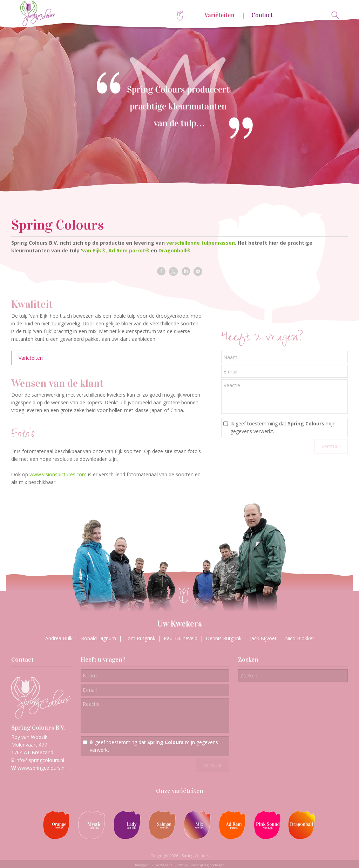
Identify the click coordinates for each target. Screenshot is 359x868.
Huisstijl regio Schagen (207, 865)
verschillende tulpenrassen (201, 243)
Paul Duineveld (181, 638)
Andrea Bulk (59, 638)
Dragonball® (174, 250)
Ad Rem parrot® (129, 250)
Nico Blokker (300, 638)
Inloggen (142, 865)
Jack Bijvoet (263, 638)
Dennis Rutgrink (224, 638)
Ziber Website (162, 865)
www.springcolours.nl (42, 768)
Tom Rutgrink (140, 638)
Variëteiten (31, 358)
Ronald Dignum (99, 638)
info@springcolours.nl (40, 760)
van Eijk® (94, 250)
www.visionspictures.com (58, 474)
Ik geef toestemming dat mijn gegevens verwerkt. (283, 427)
